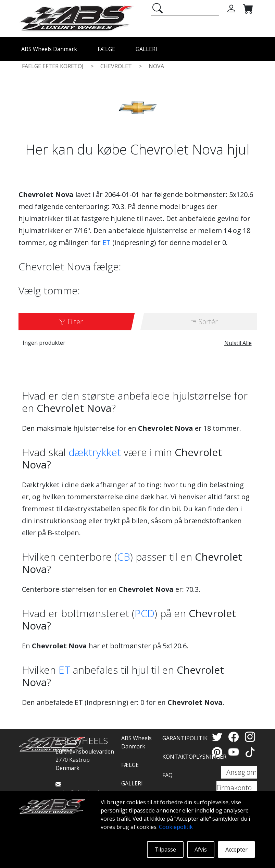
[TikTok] (250, 752)
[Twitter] (218, 737)
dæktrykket (95, 452)
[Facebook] (235, 737)
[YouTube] (235, 752)
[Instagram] (250, 737)
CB (124, 557)
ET (107, 242)
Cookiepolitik (176, 827)
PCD (145, 613)
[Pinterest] (218, 752)
